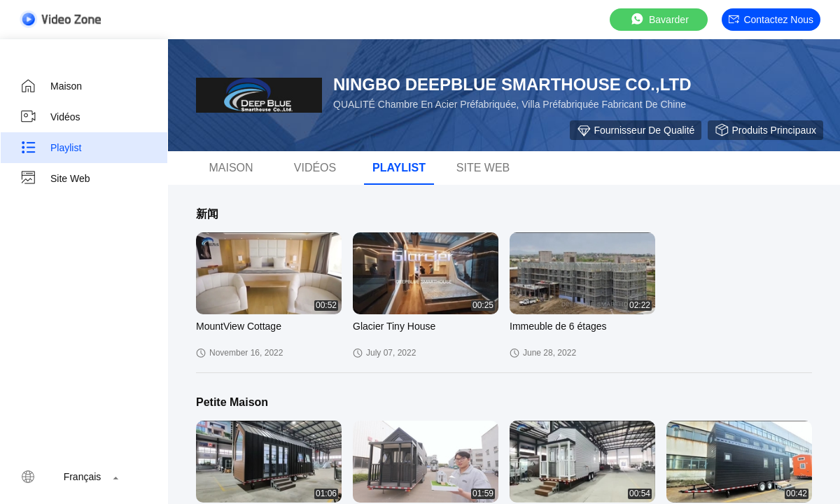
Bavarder (659, 19)
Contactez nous (771, 20)
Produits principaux (765, 130)
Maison (51, 86)
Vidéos (50, 117)
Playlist (50, 148)
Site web (55, 178)
